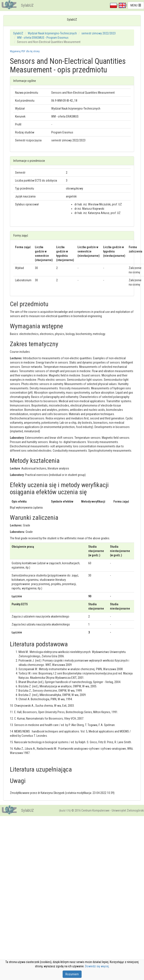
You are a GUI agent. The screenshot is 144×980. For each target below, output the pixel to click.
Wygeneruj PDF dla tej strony (25, 51)
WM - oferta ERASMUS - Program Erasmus (43, 38)
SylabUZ (27, 5)
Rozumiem (72, 974)
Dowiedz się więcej (97, 966)
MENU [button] (136, 5)
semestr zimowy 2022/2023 (98, 33)
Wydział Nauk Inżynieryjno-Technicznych (52, 33)
